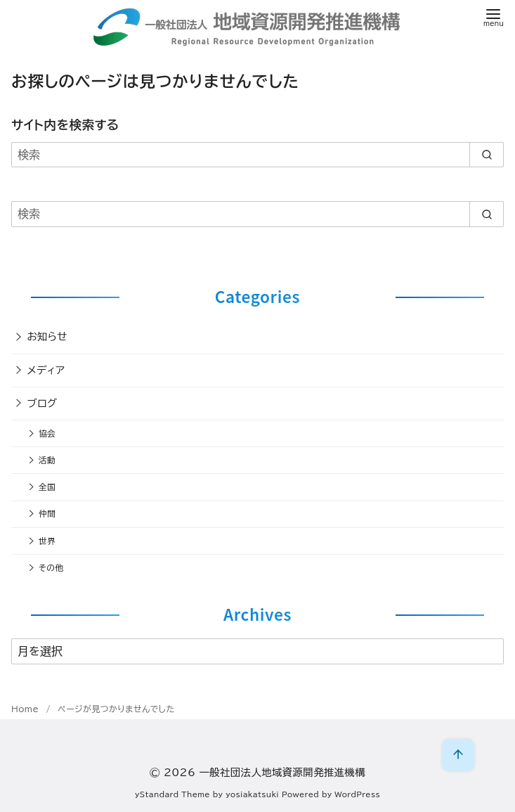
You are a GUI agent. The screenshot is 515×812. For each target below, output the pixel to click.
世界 (47, 541)
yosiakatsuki (252, 794)
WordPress (357, 794)
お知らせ (47, 336)
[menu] (494, 17)
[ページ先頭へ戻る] (458, 755)
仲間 (47, 514)
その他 (51, 568)
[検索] (257, 155)
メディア (46, 370)
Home (27, 709)
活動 (47, 460)
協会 (47, 433)
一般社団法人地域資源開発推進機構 (282, 772)
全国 (47, 487)
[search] (487, 155)
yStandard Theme (172, 794)
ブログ (43, 403)
